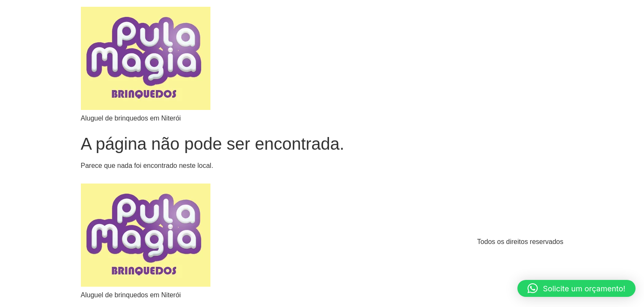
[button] (576, 288)
